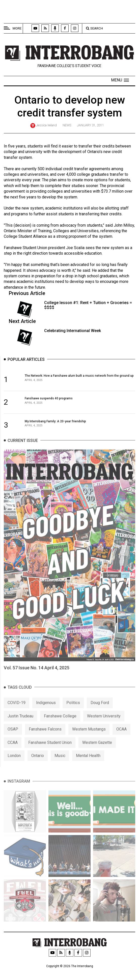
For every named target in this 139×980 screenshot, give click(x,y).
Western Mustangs (89, 735)
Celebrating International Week (73, 331)
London (14, 762)
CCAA (13, 748)
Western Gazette (97, 748)
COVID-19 (17, 709)
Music (60, 762)
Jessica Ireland (46, 125)
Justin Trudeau (20, 722)
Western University (104, 722)
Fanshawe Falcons (45, 735)
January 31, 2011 (90, 125)
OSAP (13, 735)
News (67, 125)
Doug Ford (100, 709)
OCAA (121, 735)
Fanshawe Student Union (50, 748)
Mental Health (88, 762)
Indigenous (46, 709)
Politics (73, 709)
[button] (120, 80)
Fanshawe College (60, 722)
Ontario (38, 762)
